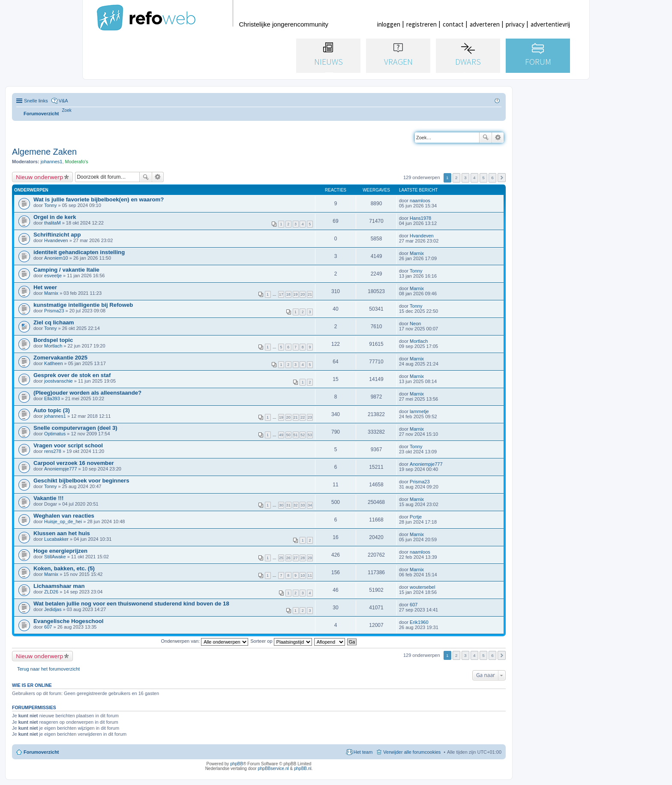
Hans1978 (420, 218)
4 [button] (474, 178)
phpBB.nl (303, 769)
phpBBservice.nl (273, 769)
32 (296, 505)
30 (281, 505)
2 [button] (456, 178)
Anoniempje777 (60, 469)
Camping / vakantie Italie (66, 270)
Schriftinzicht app (57, 235)
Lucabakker (56, 539)
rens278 (53, 451)
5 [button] (483, 178)
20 (303, 294)
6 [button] (492, 178)
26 (288, 558)
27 (296, 558)
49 (281, 435)
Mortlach (53, 346)
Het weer (45, 287)
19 (296, 294)
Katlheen (53, 363)
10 (303, 575)
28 (303, 558)
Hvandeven (56, 240)
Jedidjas (53, 609)
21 (310, 294)
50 (288, 435)
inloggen (389, 24)
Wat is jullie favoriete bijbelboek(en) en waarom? (99, 199)
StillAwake (55, 557)
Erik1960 (419, 622)
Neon (415, 324)
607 (414, 605)
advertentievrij (550, 24)
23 (310, 417)
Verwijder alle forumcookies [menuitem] (412, 752)
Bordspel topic (53, 340)
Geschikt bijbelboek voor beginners (81, 481)
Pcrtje (416, 517)
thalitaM (52, 223)
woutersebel (422, 587)
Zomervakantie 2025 (60, 358)
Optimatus (55, 434)
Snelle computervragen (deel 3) (75, 428)
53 (310, 435)
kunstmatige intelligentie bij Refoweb (83, 305)
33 (303, 505)
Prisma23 (54, 311)
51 (296, 435)
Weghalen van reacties (64, 516)
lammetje (419, 411)
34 (310, 505)
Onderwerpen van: (205, 641)
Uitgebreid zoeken (498, 138)
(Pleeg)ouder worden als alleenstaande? (87, 393)
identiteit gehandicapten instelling (79, 252)
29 (310, 558)
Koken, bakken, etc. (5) (64, 568)
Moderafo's (77, 162)
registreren (421, 24)
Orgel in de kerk (55, 217)
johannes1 (52, 162)
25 (281, 558)
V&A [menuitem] (63, 101)
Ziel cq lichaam (54, 322)
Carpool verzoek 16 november (74, 463)
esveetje (53, 276)
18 (288, 294)
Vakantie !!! (48, 498)
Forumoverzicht (41, 752)
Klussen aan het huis (62, 533)
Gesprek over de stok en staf (72, 375)
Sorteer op (281, 641)
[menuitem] (67, 110)
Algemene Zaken (44, 152)
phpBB (237, 764)
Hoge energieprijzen (60, 551)
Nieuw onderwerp (39, 177)
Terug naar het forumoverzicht (48, 669)
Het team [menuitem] (363, 752)
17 (281, 294)
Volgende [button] (502, 178)
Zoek (486, 138)
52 (303, 435)
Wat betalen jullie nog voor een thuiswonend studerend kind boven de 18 (131, 604)
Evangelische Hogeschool (68, 621)
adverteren (485, 24)
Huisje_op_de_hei (63, 521)
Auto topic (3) (52, 410)
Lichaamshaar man (59, 586)
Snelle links (36, 101)
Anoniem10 (56, 258)
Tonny (50, 205)
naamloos (420, 201)
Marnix (417, 253)
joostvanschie (58, 381)
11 (310, 575)
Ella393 (52, 398)
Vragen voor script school (68, 445)
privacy (515, 24)
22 (303, 417)
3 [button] (465, 178)
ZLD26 (51, 592)
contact (453, 24)
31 (288, 505)
